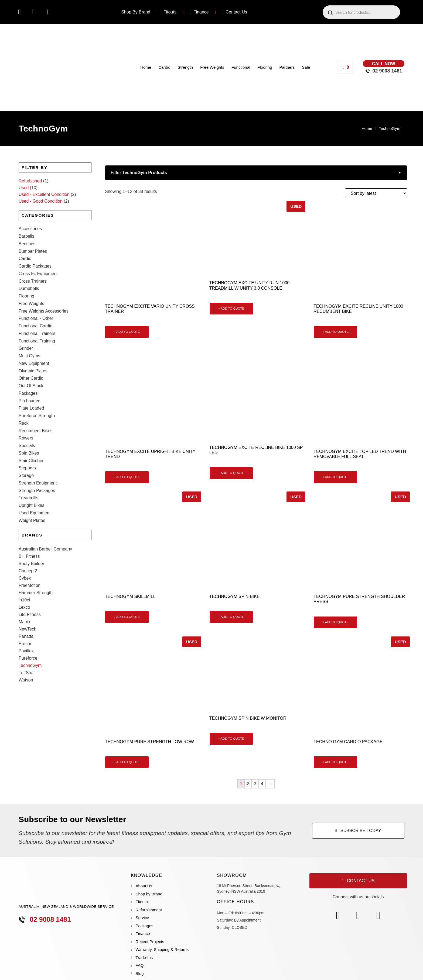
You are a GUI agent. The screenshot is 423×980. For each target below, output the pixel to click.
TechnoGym (30, 636)
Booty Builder (31, 534)
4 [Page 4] (262, 784)
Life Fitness (30, 585)
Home (146, 67)
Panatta (26, 607)
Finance (199, 12)
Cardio (164, 67)
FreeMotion (30, 556)
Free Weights (212, 67)
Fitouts (170, 12)
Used (24, 188)
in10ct (24, 570)
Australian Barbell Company (45, 519)
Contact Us (235, 12)
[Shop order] (376, 193)
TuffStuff (27, 643)
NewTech (28, 599)
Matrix (25, 592)
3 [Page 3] (255, 784)
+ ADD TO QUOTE (127, 332)
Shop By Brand (136, 12)
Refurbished (30, 181)
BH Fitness (29, 527)
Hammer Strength (36, 563)
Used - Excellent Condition (44, 194)
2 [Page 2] (248, 784)
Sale (306, 67)
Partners (287, 67)
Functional (241, 67)
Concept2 (28, 541)
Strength (185, 67)
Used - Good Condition (41, 201)
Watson (26, 650)
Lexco (24, 578)
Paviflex (26, 621)
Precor (25, 614)
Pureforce (28, 628)
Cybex (25, 548)
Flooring (265, 67)
